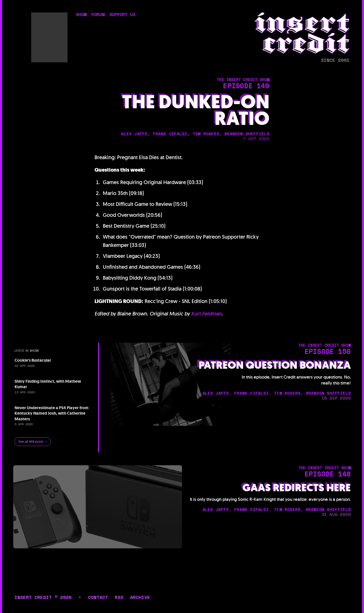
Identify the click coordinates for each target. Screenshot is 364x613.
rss (119, 597)
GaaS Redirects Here (297, 488)
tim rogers (206, 134)
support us (122, 15)
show (81, 15)
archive (140, 597)
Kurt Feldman (206, 314)
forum (98, 15)
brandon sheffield (247, 134)
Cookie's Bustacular (33, 360)
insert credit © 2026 (43, 597)
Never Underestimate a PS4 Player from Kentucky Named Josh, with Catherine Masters (52, 413)
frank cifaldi (170, 134)
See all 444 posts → (33, 442)
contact (98, 597)
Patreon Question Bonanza (275, 365)
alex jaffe (134, 134)
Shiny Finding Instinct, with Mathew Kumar (48, 384)
